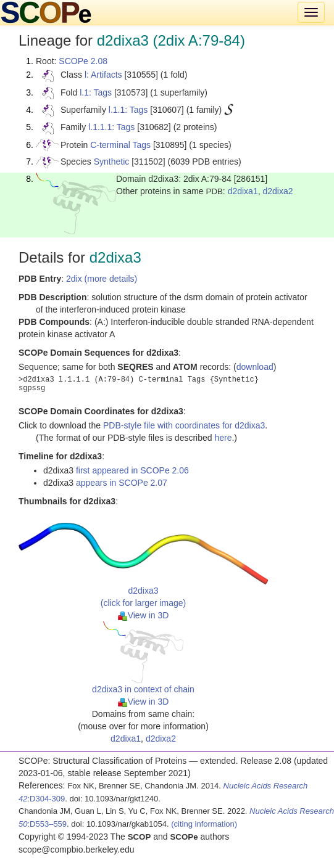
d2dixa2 (278, 191)
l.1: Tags (96, 92)
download (255, 367)
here (223, 438)
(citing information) (204, 824)
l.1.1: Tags (128, 110)
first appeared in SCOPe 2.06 (132, 470)
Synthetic (112, 162)
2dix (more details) (102, 279)
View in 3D (144, 615)
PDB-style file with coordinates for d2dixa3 (184, 425)
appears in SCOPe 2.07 (122, 483)
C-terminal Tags (120, 145)
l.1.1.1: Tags (111, 127)
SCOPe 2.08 (83, 61)
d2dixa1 (243, 191)
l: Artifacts (103, 75)
